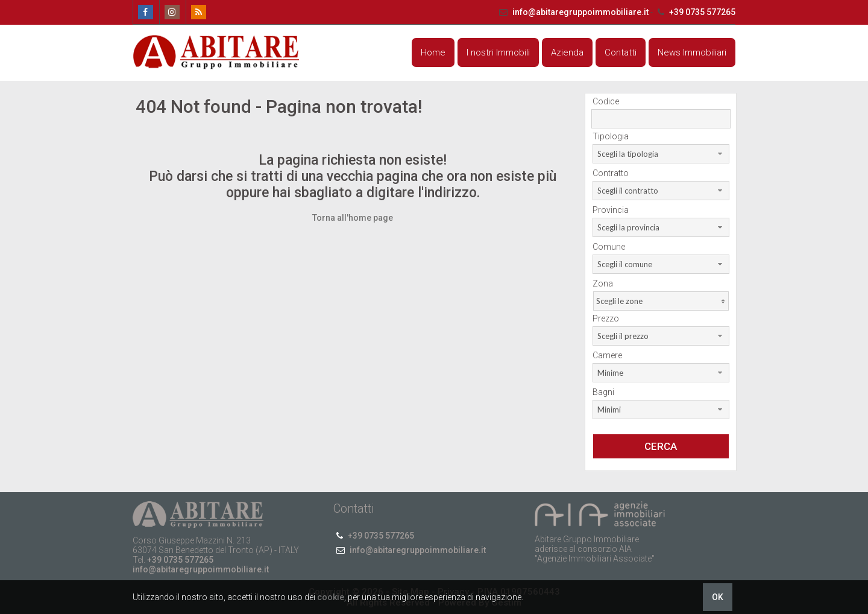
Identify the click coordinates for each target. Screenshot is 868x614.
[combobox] (661, 154)
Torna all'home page (353, 218)
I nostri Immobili (498, 52)
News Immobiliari (692, 52)
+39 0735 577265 (695, 12)
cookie (331, 597)
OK (718, 597)
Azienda (567, 52)
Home (433, 52)
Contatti (621, 52)
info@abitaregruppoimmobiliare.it (573, 12)
